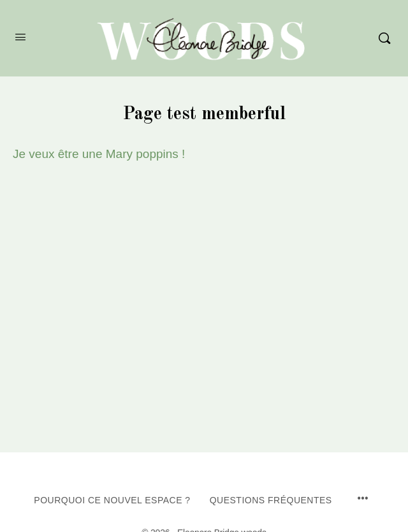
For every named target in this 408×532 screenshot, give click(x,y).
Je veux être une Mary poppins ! (99, 154)
